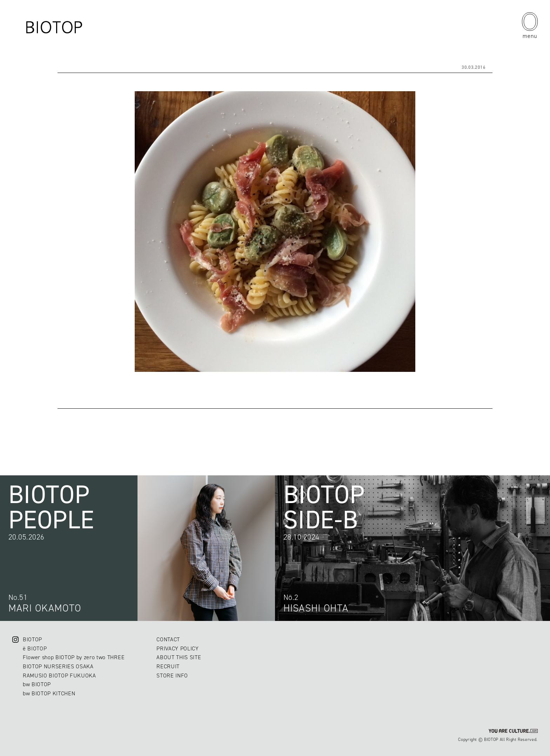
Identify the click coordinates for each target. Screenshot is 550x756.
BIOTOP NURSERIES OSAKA (58, 666)
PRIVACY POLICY (177, 648)
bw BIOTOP (37, 684)
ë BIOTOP (35, 648)
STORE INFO (172, 675)
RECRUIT (168, 666)
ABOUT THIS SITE (179, 657)
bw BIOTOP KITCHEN (49, 693)
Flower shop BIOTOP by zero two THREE (74, 657)
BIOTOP (32, 639)
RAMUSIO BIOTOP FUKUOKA (59, 675)
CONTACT (168, 639)
